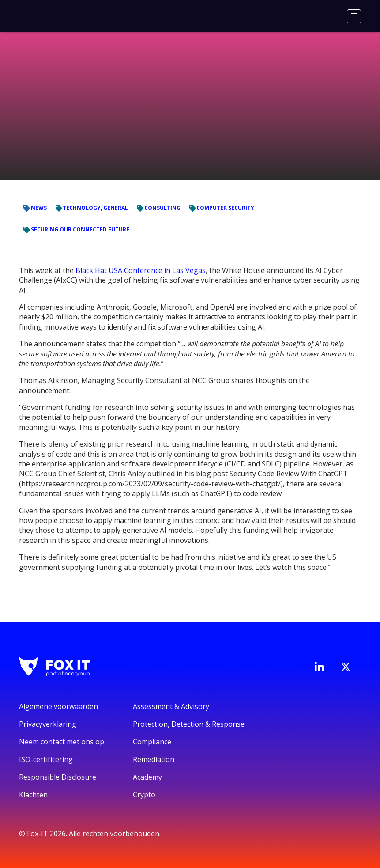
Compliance (152, 742)
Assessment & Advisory (171, 706)
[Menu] (354, 16)
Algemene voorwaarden (58, 706)
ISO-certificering (46, 759)
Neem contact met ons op (62, 742)
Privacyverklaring (48, 724)
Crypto (144, 795)
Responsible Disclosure (58, 777)
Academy (147, 777)
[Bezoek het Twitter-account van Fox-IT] (346, 667)
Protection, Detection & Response (189, 724)
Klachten (33, 795)
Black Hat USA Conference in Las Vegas (141, 270)
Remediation (154, 759)
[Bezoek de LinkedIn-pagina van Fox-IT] (319, 667)
